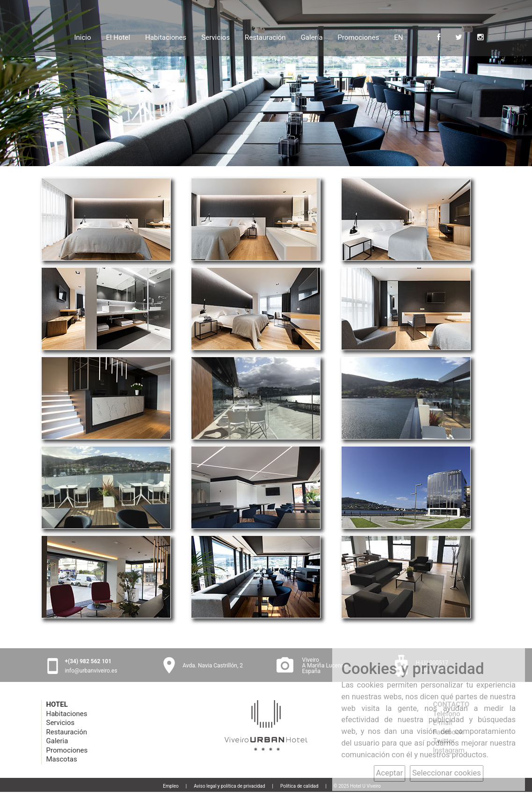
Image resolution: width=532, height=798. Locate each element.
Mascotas (62, 759)
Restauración (265, 37)
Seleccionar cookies (447, 773)
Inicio (82, 37)
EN (398, 37)
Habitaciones (166, 37)
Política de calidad (299, 786)
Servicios (215, 37)
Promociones (359, 37)
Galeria (57, 741)
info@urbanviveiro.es (91, 671)
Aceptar (390, 773)
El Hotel (118, 37)
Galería (312, 37)
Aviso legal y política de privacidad (229, 786)
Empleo (171, 786)
